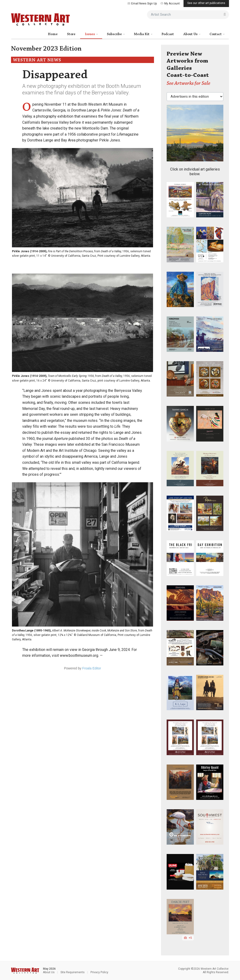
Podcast (168, 34)
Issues (90, 34)
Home (53, 34)
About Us (191, 34)
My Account (170, 4)
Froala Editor (92, 668)
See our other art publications (206, 3)
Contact (216, 34)
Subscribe (115, 34)
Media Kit (142, 34)
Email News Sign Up (142, 4)
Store (71, 34)
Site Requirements (73, 972)
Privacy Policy (99, 972)
